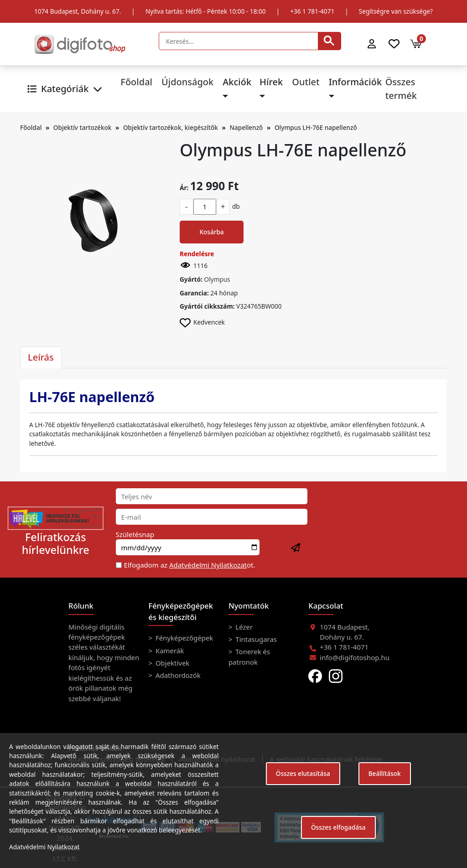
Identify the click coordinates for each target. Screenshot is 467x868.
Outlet (306, 82)
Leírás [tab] (41, 357)
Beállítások (385, 773)
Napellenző (246, 127)
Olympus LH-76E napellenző (316, 127)
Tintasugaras (255, 639)
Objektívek (171, 663)
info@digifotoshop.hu (355, 657)
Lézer (243, 627)
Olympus (217, 279)
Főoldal (136, 82)
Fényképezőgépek (183, 638)
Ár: (184, 188)
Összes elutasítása (303, 773)
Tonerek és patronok (249, 656)
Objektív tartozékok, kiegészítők (171, 127)
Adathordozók (177, 675)
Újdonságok (187, 82)
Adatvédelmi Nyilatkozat (208, 565)
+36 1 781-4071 (312, 11)
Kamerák (169, 651)
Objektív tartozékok (83, 127)
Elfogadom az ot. (190, 565)
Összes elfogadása (338, 827)
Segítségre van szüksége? (396, 11)
